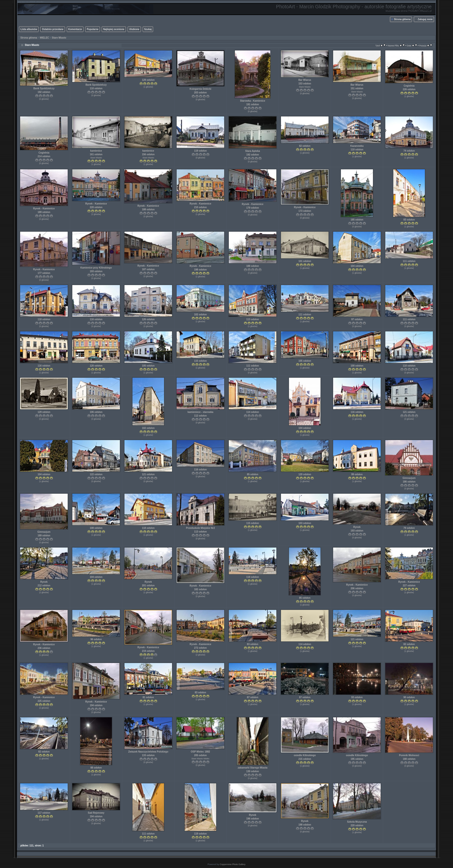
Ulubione (134, 29)
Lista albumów (29, 29)
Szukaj (148, 29)
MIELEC (44, 38)
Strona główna (402, 19)
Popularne (93, 29)
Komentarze (75, 29)
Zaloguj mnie (425, 19)
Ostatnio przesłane (53, 29)
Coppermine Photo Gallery (232, 864)
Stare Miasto (59, 38)
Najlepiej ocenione (114, 29)
